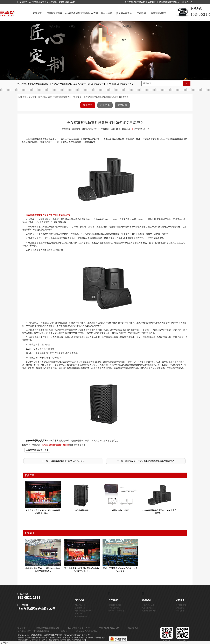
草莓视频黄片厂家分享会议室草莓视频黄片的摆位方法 (150, 461)
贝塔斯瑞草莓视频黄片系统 (54, 16)
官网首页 (22, 628)
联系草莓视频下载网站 (169, 2)
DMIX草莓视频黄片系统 (72, 16)
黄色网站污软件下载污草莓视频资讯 (124, 16)
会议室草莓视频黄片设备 (37, 450)
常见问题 (122, 105)
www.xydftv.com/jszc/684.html (56, 445)
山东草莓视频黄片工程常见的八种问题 (67, 461)
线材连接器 (107, 13)
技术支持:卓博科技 (79, 640)
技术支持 (77, 97)
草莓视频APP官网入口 (89, 16)
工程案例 (141, 13)
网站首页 (37, 13)
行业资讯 (105, 105)
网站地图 (152, 2)
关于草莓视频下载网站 (135, 2)
